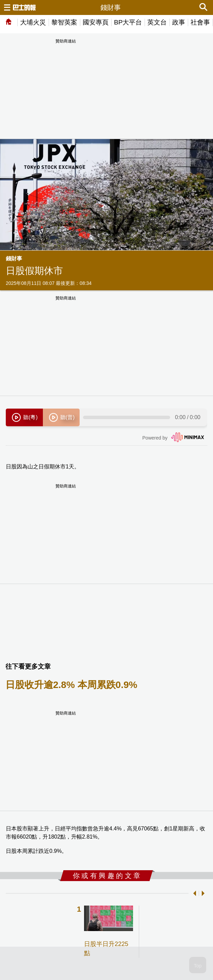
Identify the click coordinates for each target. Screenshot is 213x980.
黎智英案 (64, 22)
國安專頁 (96, 22)
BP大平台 (128, 22)
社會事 (200, 22)
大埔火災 (33, 22)
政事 (179, 22)
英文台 (157, 22)
